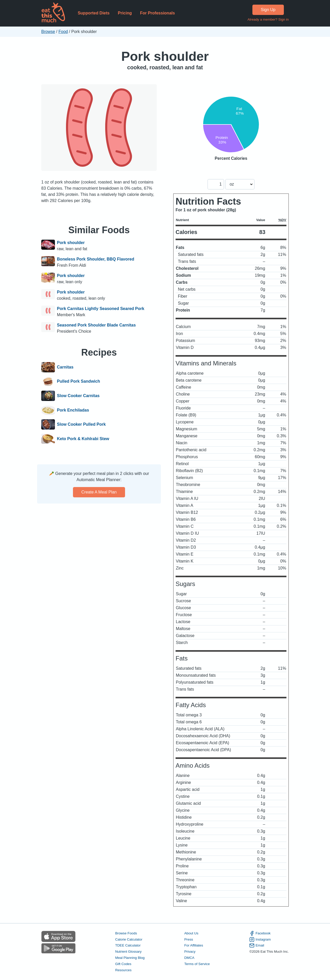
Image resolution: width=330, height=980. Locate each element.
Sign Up (268, 10)
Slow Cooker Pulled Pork (81, 424)
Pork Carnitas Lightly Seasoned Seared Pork (101, 309)
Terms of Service (197, 964)
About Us (191, 933)
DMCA (189, 958)
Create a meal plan (99, 492)
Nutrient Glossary (128, 952)
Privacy (190, 952)
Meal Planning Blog (130, 958)
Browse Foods (126, 933)
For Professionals (157, 13)
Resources (123, 970)
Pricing (125, 13)
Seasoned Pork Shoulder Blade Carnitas (96, 325)
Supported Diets (94, 13)
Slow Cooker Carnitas (78, 396)
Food (63, 32)
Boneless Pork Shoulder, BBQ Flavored (96, 259)
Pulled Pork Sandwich (79, 382)
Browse (48, 32)
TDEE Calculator (128, 945)
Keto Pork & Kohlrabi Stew (83, 439)
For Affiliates (194, 945)
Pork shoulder (165, 56)
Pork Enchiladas (73, 410)
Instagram (260, 940)
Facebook (260, 933)
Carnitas (65, 367)
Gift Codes (123, 964)
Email (257, 945)
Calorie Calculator (129, 939)
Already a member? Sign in (268, 19)
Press (189, 939)
